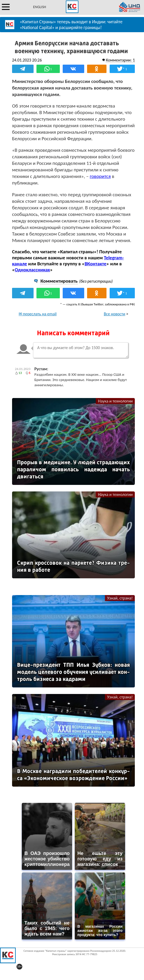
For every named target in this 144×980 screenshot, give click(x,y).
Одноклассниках (32, 270)
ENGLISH (39, 7)
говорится (100, 176)
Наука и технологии (115, 401)
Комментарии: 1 (120, 60)
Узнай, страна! (120, 598)
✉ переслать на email (38, 314)
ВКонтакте (95, 264)
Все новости (115, 314)
